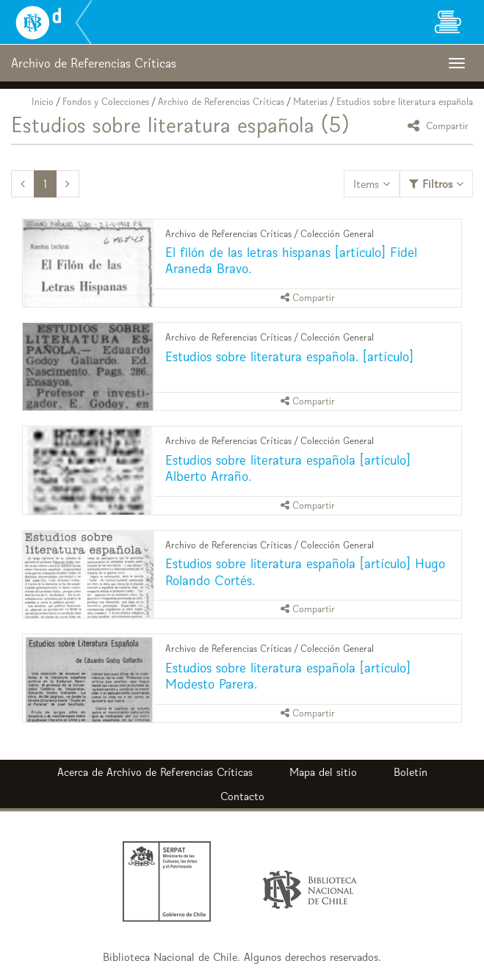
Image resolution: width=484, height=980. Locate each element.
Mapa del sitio (323, 772)
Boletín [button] (411, 772)
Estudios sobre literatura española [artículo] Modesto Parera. (288, 676)
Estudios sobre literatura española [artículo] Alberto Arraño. (288, 468)
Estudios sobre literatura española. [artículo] (289, 356)
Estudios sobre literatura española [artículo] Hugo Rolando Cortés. (305, 571)
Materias (310, 102)
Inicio (43, 102)
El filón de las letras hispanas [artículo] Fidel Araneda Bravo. (291, 260)
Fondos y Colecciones (106, 102)
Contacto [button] (242, 796)
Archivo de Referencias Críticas (221, 102)
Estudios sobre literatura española (405, 102)
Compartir (440, 125)
